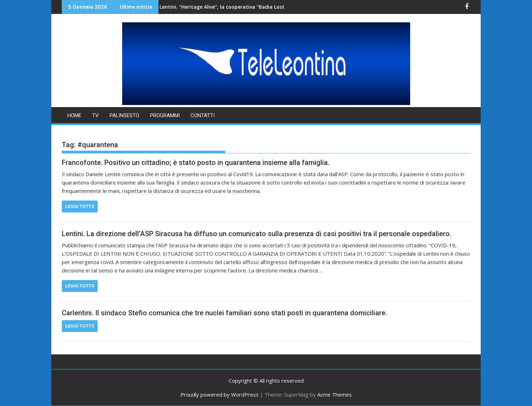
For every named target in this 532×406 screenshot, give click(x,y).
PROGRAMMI (165, 115)
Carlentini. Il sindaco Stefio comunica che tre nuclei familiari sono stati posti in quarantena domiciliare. (224, 313)
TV (95, 115)
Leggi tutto (80, 206)
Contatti (203, 115)
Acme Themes (335, 394)
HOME (74, 115)
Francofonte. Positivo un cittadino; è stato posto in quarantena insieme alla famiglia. (196, 163)
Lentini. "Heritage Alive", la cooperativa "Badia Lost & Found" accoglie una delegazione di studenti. (249, 7)
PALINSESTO (124, 115)
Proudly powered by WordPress (220, 394)
